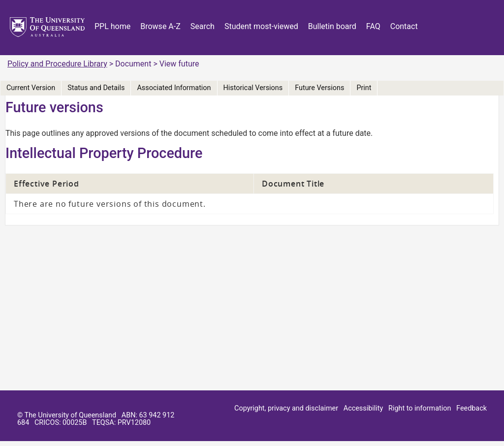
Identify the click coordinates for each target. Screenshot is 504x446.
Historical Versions (253, 88)
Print (364, 88)
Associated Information (174, 88)
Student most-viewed (261, 26)
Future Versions (319, 88)
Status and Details (96, 88)
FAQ (373, 26)
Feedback (472, 408)
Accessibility (363, 408)
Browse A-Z (160, 26)
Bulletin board (332, 26)
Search (203, 26)
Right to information (420, 408)
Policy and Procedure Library (57, 64)
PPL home (112, 26)
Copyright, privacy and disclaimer (286, 408)
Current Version (31, 88)
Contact (404, 26)
